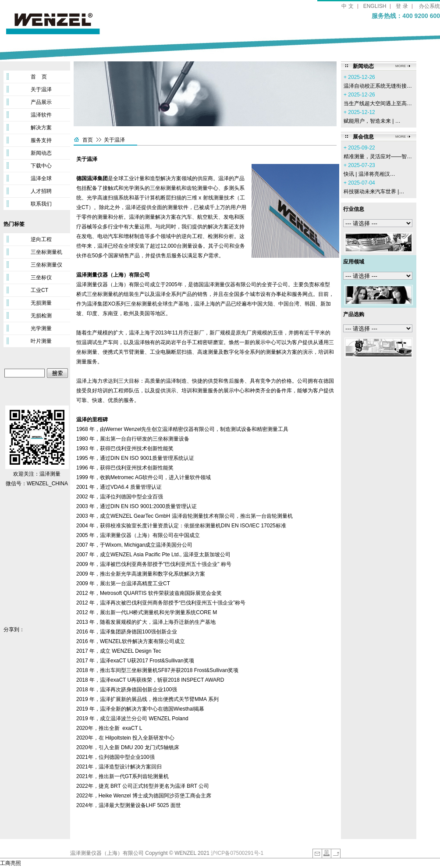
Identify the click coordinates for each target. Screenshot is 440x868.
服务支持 (41, 140)
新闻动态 (41, 153)
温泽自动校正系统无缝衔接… (378, 86)
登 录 (402, 6)
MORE (401, 66)
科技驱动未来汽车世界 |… (374, 192)
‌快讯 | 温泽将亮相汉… (369, 174)
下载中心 (41, 166)
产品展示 (41, 102)
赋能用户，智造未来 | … (372, 121)
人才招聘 (41, 191)
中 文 (347, 6)
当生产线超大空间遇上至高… (378, 103)
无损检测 (41, 316)
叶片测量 (41, 341)
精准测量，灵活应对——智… (378, 157)
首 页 (39, 77)
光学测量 (41, 328)
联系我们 (41, 204)
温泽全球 (41, 178)
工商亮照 (11, 863)
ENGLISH (375, 6)
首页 (88, 140)
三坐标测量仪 (46, 265)
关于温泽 (41, 89)
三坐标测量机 (46, 252)
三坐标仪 (41, 277)
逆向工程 (41, 239)
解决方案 (41, 128)
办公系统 (429, 6)
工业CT (39, 290)
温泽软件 (41, 115)
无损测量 (41, 303)
